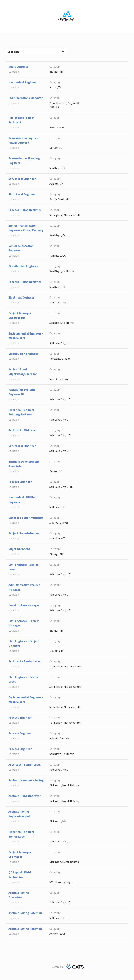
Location (36, 52)
